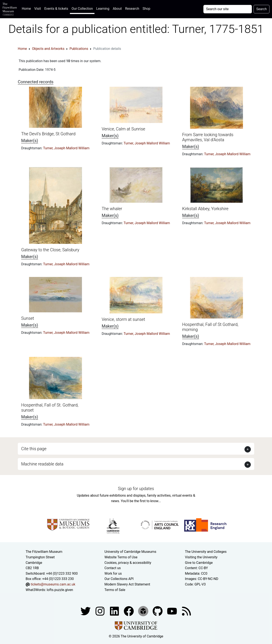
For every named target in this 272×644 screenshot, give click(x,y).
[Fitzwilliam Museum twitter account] (86, 611)
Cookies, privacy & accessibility (128, 563)
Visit (38, 9)
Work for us (113, 573)
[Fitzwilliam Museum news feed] (186, 611)
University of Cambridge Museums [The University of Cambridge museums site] (130, 552)
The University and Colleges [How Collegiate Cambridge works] (206, 552)
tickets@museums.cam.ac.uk (53, 584)
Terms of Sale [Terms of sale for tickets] (115, 590)
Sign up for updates (136, 489)
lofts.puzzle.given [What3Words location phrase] (60, 590)
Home (27, 8)
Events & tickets (56, 9)
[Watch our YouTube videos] (172, 611)
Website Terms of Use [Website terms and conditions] (121, 557)
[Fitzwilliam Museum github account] (158, 611)
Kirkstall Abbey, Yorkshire (205, 209)
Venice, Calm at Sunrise (123, 129)
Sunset (28, 318)
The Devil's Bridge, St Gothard (48, 134)
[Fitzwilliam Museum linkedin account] (129, 611)
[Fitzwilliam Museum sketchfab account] (144, 611)
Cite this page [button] (34, 449)
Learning (103, 9)
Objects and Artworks (48, 49)
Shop (146, 9)
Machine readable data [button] (42, 464)
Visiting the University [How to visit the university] (201, 557)
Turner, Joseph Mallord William (66, 148)
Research (132, 9)
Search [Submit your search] (262, 9)
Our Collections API (119, 579)
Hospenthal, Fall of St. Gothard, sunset (50, 408)
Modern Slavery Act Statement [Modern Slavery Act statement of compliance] (127, 584)
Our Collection (82, 9)
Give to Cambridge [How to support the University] (199, 563)
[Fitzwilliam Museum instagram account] (100, 611)
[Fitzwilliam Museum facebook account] (115, 611)
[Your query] (228, 9)
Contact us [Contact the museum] (113, 568)
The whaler (112, 209)
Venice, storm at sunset (123, 319)
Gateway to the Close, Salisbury (50, 250)
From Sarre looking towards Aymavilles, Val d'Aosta (208, 137)
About (117, 9)
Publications (79, 49)
